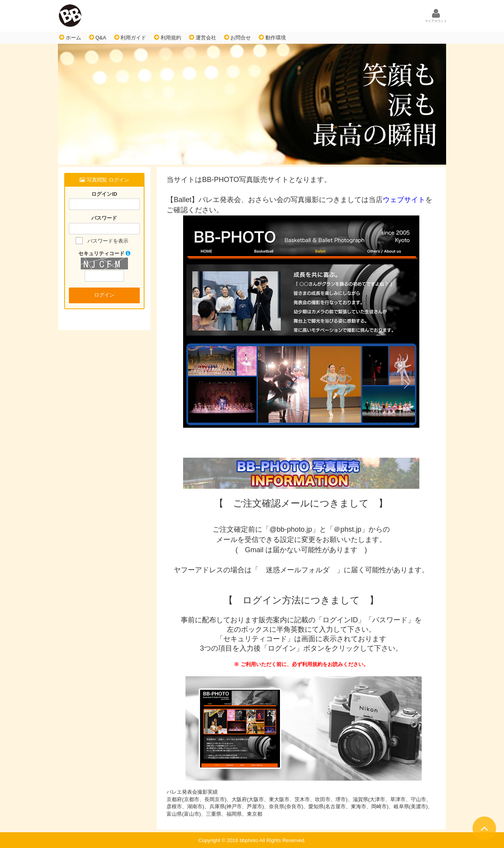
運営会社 (203, 37)
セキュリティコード (105, 253)
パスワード (104, 218)
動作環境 (272, 37)
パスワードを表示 (108, 241)
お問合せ (238, 37)
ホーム (70, 37)
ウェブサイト (404, 200)
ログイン (104, 295)
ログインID (104, 194)
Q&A (98, 37)
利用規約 (168, 37)
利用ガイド (130, 37)
